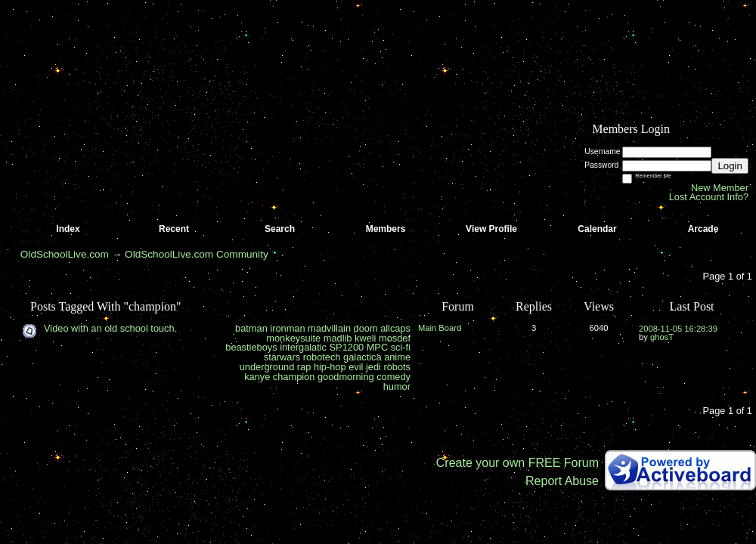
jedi (373, 367)
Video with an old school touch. (110, 328)
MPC (377, 347)
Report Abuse (562, 481)
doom (366, 328)
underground (267, 367)
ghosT (662, 337)
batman (251, 328)
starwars (282, 357)
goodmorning (346, 377)
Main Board (440, 328)
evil (356, 367)
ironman (287, 328)
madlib (338, 338)
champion (294, 377)
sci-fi (401, 347)
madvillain (329, 328)
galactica (363, 357)
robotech (322, 357)
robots (397, 367)
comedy (393, 377)
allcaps (395, 328)
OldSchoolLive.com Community (197, 254)
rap (304, 367)
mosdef (395, 338)
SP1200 (347, 347)
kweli (365, 338)
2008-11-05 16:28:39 (678, 329)
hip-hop (330, 367)
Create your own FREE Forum (517, 463)
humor (397, 386)
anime (397, 357)
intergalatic (303, 347)
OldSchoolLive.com (65, 254)
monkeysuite (293, 338)
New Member (720, 188)
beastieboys (251, 347)
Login (730, 166)
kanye (257, 377)
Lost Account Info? (709, 197)
